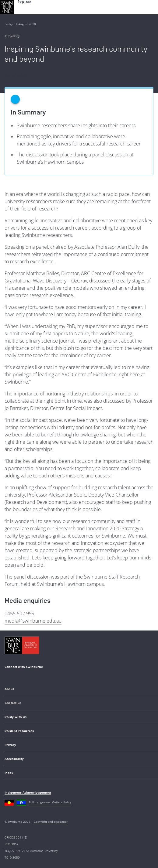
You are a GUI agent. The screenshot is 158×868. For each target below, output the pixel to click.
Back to (16, 75)
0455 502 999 (19, 613)
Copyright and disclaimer (51, 822)
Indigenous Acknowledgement (28, 792)
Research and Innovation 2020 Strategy (97, 528)
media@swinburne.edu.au (33, 621)
